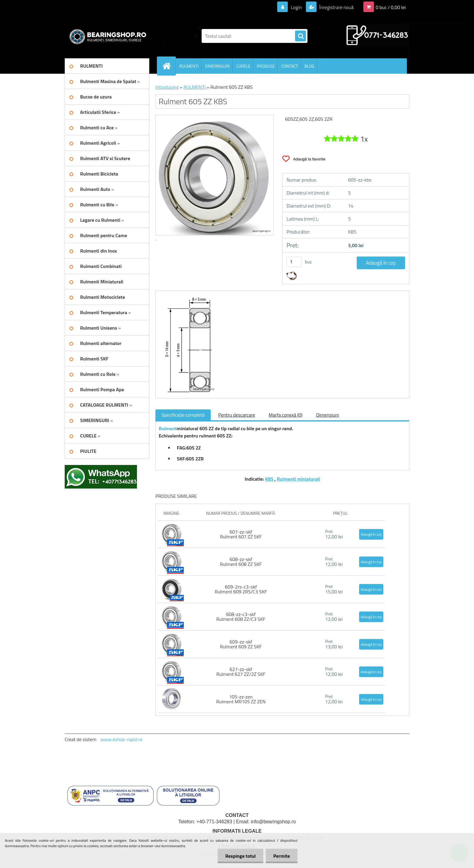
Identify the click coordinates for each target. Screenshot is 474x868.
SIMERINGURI (217, 66)
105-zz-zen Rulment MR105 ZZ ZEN (241, 699)
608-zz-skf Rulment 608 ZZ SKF (241, 562)
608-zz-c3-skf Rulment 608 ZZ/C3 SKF (241, 617)
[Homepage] (169, 66)
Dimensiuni (328, 415)
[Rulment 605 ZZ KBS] (188, 296)
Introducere (167, 87)
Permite (282, 856)
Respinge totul (240, 856)
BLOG (309, 66)
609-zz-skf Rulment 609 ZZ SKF (241, 644)
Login (296, 7)
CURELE (243, 66)
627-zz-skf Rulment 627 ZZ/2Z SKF (241, 672)
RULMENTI (189, 66)
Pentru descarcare (237, 415)
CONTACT (290, 66)
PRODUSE (266, 66)
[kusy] (294, 262)
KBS (270, 479)
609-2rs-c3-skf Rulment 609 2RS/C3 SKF (241, 589)
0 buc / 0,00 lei (391, 7)
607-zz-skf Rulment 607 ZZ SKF (241, 534)
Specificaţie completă (183, 415)
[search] (300, 36)
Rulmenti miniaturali (299, 479)
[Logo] (106, 36)
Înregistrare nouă (336, 7)
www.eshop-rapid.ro (121, 739)
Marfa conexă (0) (286, 415)
